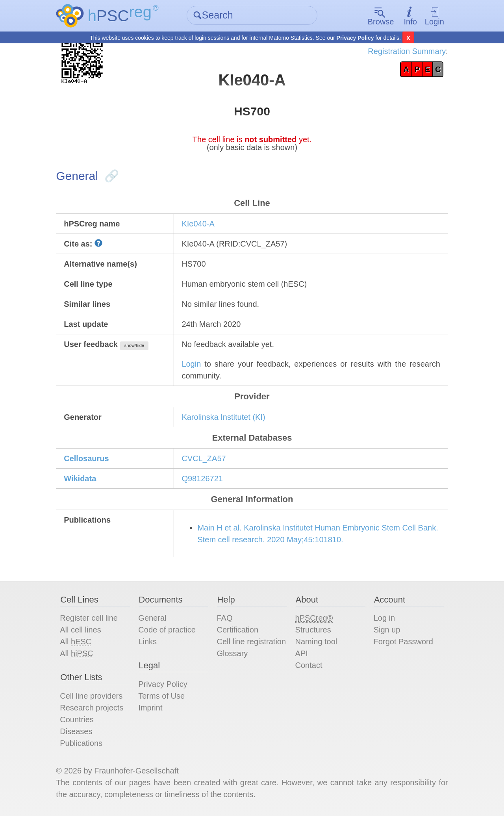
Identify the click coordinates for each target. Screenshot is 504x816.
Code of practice (167, 630)
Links (147, 642)
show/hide (134, 345)
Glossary (232, 653)
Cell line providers (91, 696)
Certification (237, 630)
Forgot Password (403, 642)
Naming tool (316, 642)
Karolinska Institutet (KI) (223, 417)
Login (435, 16)
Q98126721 (202, 478)
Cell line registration (251, 642)
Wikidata (80, 478)
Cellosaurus (86, 458)
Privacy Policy (355, 38)
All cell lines (80, 630)
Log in (384, 618)
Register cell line (89, 618)
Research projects (92, 708)
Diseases (76, 731)
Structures (313, 630)
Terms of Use (161, 696)
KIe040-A (198, 224)
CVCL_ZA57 (204, 458)
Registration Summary (407, 51)
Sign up (387, 630)
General (152, 618)
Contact (309, 665)
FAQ (224, 618)
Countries (77, 720)
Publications (81, 743)
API (302, 653)
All (76, 642)
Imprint (150, 708)
